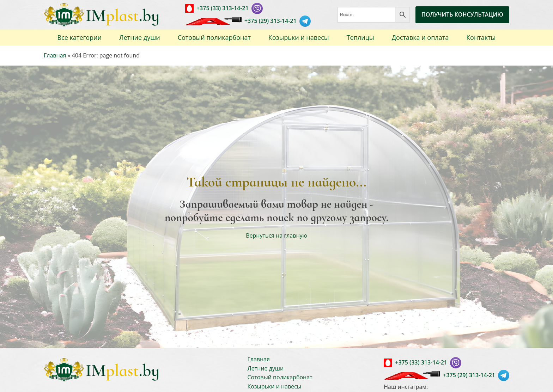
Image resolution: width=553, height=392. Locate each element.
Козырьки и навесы (299, 37)
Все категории (80, 37)
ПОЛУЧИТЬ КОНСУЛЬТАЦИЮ (462, 14)
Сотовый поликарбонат (214, 37)
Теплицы (360, 37)
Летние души (140, 37)
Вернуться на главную (276, 235)
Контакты (481, 37)
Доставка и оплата (420, 37)
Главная (55, 55)
